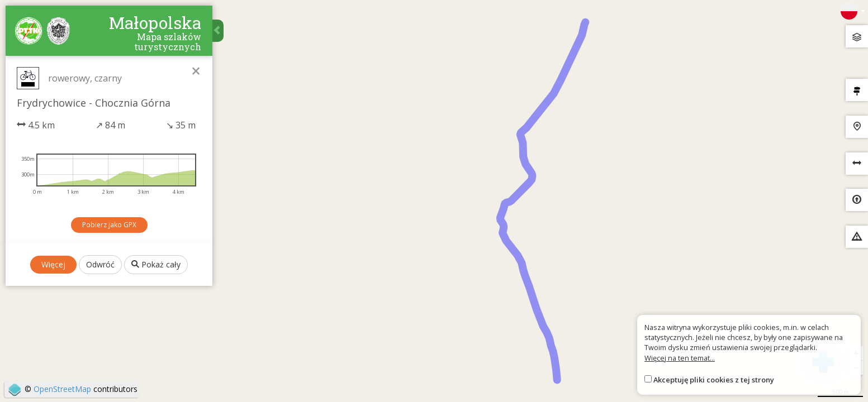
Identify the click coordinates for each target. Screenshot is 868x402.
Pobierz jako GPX (109, 225)
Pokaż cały (156, 264)
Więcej (53, 264)
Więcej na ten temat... (680, 358)
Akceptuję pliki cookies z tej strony (714, 380)
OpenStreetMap (62, 389)
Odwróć (100, 264)
